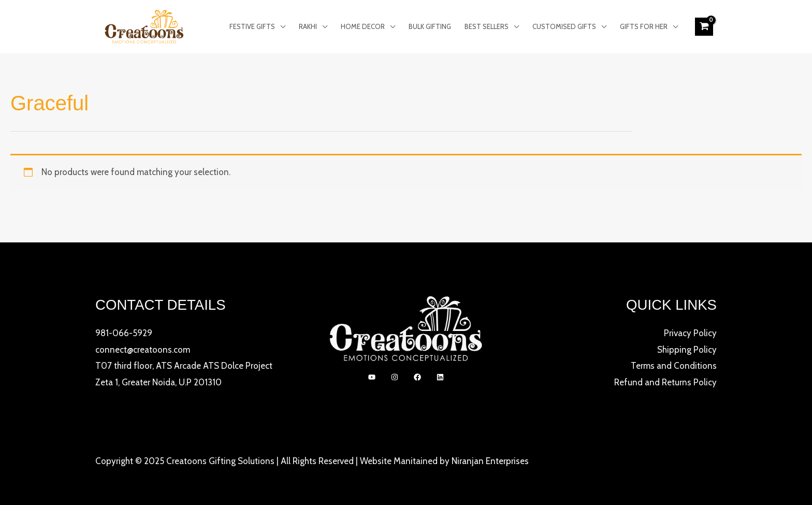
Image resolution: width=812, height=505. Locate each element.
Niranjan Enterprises (490, 461)
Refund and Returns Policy (665, 382)
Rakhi (308, 26)
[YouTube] (372, 377)
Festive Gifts (252, 26)
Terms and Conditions (674, 366)
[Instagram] (395, 377)
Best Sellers (487, 26)
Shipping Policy (687, 350)
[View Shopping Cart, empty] (704, 26)
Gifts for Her (644, 26)
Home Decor (363, 26)
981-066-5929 (124, 333)
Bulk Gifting (430, 26)
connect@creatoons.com (143, 350)
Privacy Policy (690, 333)
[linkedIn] (440, 377)
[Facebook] (417, 377)
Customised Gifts (564, 26)
